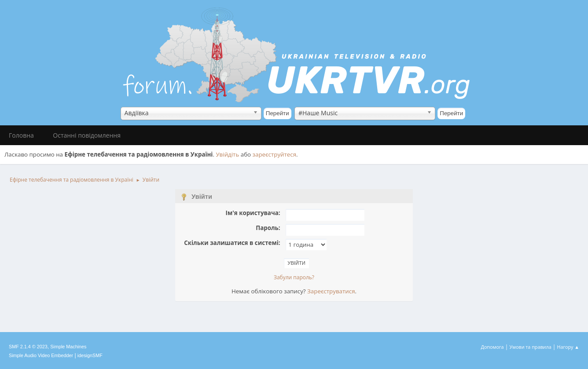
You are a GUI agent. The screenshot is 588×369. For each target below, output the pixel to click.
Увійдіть (227, 154)
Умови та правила (530, 347)
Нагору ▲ (568, 347)
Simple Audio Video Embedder (41, 355)
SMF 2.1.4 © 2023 (28, 347)
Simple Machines (68, 347)
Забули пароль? (294, 277)
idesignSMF (90, 355)
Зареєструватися (331, 291)
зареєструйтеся (275, 154)
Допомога (492, 347)
